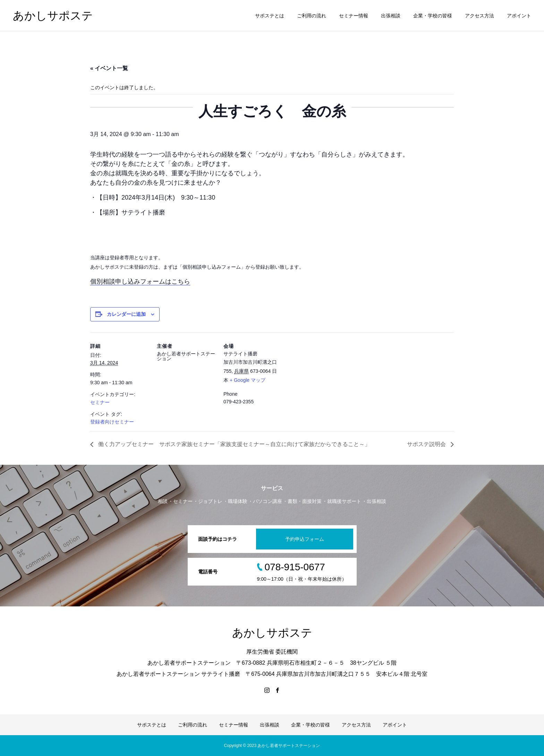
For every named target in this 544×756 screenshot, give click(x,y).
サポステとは (270, 16)
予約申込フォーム (305, 539)
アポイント (519, 16)
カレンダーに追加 (126, 314)
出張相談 (391, 16)
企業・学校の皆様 (433, 16)
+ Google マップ (248, 380)
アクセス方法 (479, 16)
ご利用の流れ (312, 16)
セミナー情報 (354, 16)
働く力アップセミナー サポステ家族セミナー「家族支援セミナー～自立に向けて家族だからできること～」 (233, 444)
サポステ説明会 (427, 444)
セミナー (100, 402)
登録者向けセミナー (112, 422)
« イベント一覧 (109, 68)
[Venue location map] (327, 380)
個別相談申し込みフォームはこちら (140, 282)
